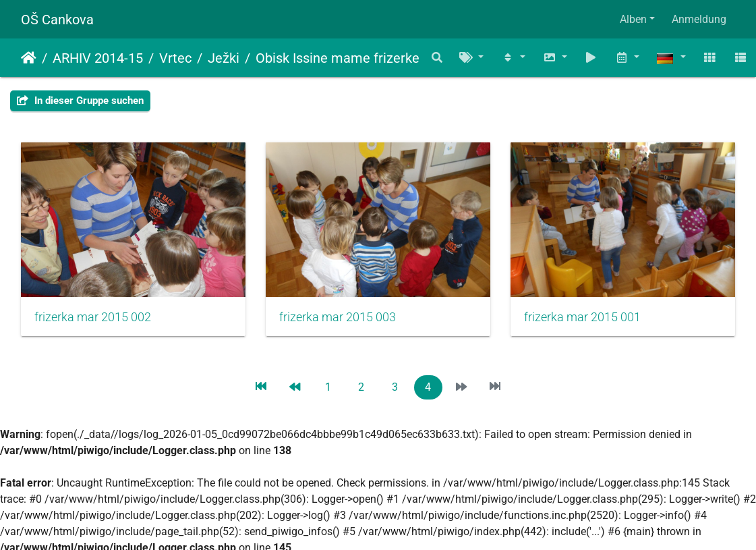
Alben (633, 19)
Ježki (224, 58)
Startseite (29, 58)
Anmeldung (699, 19)
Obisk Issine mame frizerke (338, 58)
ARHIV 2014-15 (98, 58)
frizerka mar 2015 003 (338, 317)
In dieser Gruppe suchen (80, 101)
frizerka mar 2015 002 (93, 317)
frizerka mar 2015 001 (582, 317)
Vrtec (175, 58)
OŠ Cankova (57, 20)
